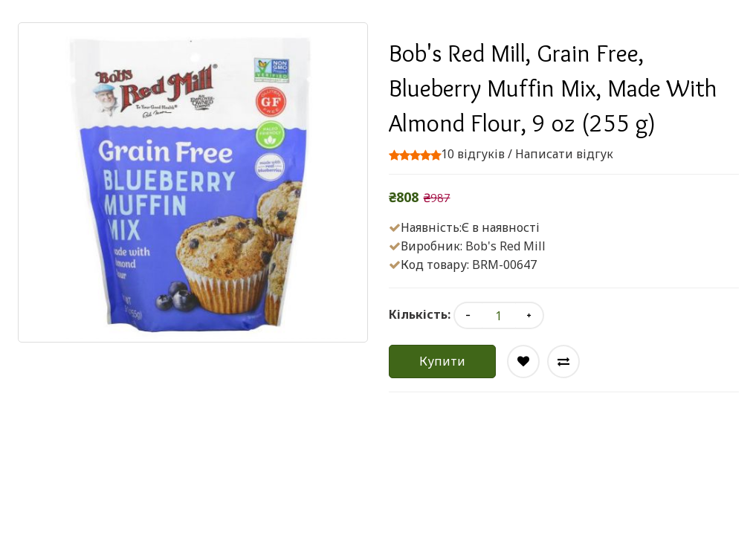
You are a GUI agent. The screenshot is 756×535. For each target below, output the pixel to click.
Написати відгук (564, 154)
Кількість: (420, 314)
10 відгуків (473, 154)
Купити (442, 361)
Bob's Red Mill (505, 246)
